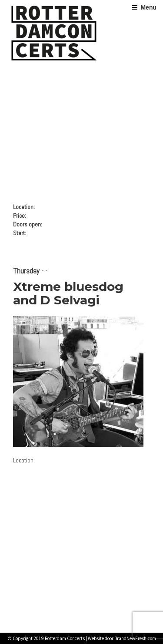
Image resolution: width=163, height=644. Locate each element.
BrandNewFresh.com (135, 638)
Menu (148, 7)
